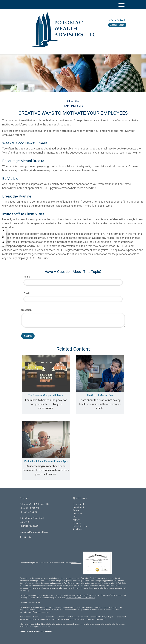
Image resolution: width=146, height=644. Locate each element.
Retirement (78, 504)
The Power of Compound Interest (46, 395)
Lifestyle (77, 523)
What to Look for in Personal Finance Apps (46, 461)
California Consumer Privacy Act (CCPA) (100, 595)
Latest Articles (80, 526)
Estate (76, 510)
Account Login (117, 25)
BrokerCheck (76, 563)
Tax (75, 517)
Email (26, 293)
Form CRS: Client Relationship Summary (36, 631)
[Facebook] (3, 243)
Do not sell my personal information (80, 598)
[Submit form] (28, 336)
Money (76, 520)
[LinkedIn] (3, 231)
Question (26, 310)
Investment (78, 507)
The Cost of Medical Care (100, 395)
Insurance (78, 514)
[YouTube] (3, 237)
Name (27, 277)
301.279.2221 (116, 20)
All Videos (78, 529)
